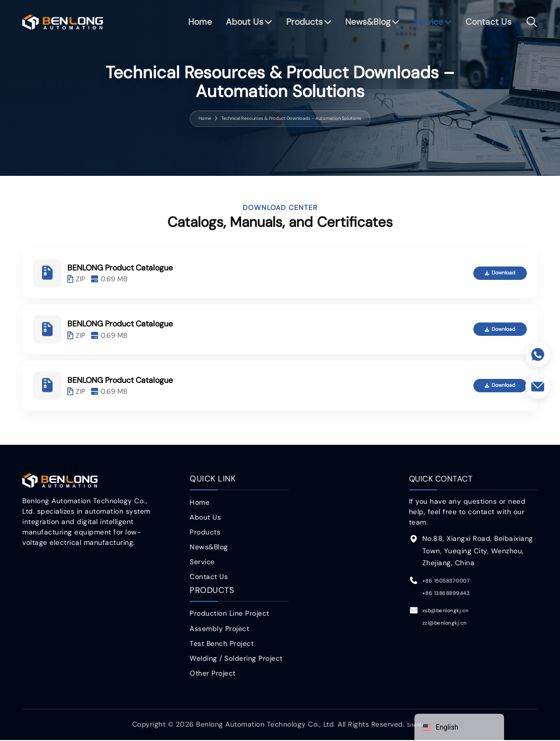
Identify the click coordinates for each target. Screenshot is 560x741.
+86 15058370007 (455, 582)
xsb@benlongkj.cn (454, 612)
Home (195, 25)
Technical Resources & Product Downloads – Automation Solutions (293, 118)
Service (427, 25)
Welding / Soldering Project (236, 659)
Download (490, 273)
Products (301, 25)
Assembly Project (219, 630)
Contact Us (488, 25)
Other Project (213, 674)
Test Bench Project (222, 644)
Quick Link (211, 481)
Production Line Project (229, 615)
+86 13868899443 (455, 594)
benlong (63, 25)
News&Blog (366, 25)
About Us (240, 25)
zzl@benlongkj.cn (452, 624)
